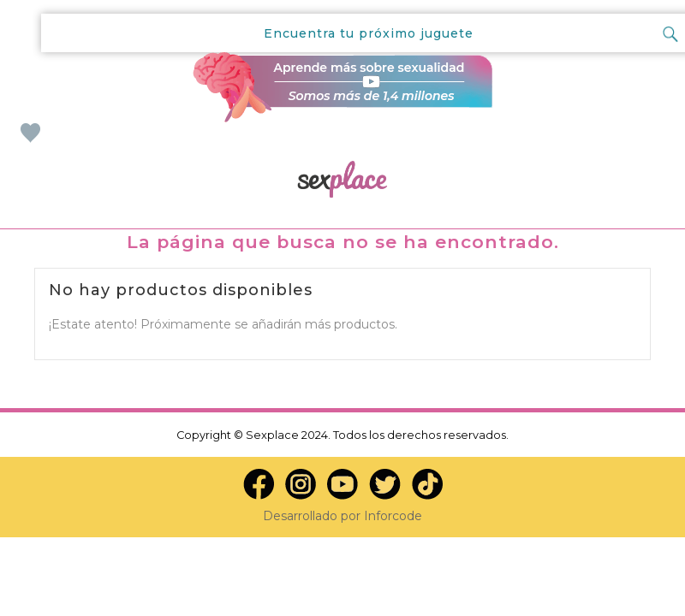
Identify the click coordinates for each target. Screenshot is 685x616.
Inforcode (393, 516)
